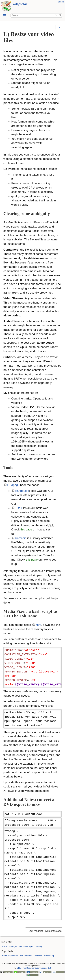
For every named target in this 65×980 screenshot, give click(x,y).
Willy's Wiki (20, 4)
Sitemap (39, 946)
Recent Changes (10, 946)
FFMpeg (12, 485)
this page (26, 529)
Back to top (49, 956)
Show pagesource (10, 956)
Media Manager (26, 946)
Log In (61, 2)
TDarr (19, 508)
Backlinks (38, 956)
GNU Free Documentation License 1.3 (34, 968)
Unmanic (21, 538)
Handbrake (22, 491)
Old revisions (26, 956)
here (38, 625)
